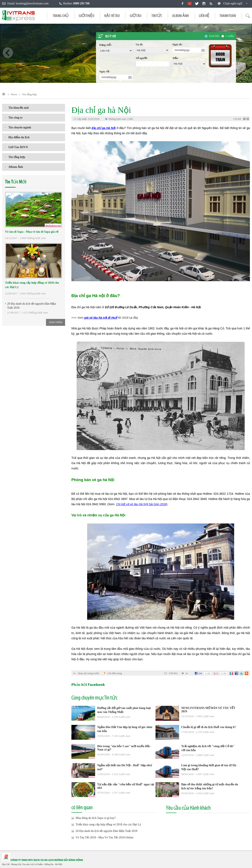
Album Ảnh (180, 16)
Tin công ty (13, 118)
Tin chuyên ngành (18, 127)
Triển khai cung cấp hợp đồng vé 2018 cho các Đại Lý (32, 285)
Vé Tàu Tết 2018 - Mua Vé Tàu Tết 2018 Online (102, 838)
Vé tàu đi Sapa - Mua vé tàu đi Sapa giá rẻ (32, 232)
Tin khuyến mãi (16, 108)
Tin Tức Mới (16, 182)
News (14, 94)
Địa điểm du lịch (17, 137)
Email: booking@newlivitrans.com (28, 3)
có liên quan (82, 807)
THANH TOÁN (228, 16)
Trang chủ (61, 16)
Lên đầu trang (113, 673)
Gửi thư (171, 673)
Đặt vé (111, 36)
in (185, 673)
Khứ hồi (214, 36)
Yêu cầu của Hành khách (188, 808)
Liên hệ (204, 16)
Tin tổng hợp (29, 94)
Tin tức (157, 16)
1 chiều (230, 36)
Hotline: (76, 3)
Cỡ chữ (237, 119)
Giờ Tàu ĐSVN (16, 147)
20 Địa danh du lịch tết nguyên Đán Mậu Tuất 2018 (30, 306)
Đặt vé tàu (112, 16)
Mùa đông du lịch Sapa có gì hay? (94, 818)
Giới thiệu (87, 16)
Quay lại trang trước (86, 673)
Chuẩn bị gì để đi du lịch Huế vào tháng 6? (209, 727)
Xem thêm (56, 322)
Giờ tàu (136, 16)
